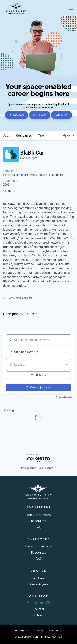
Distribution (40, 115)
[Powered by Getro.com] (38, 458)
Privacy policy (28, 468)
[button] (71, 8)
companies (24, 136)
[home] (18, 8)
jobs (6, 136)
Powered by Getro (65, 397)
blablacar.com (29, 158)
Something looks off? (18, 298)
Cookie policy (46, 468)
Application (62, 115)
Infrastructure (17, 115)
